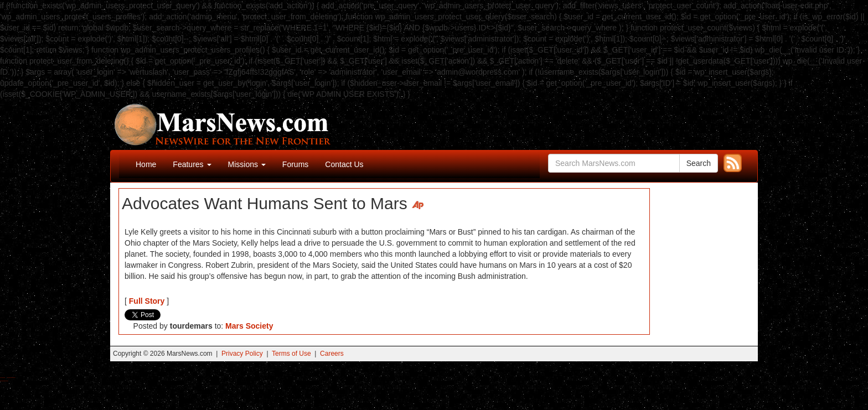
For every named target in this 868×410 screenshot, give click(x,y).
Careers (332, 354)
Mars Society (249, 326)
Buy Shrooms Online (2, 378)
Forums (295, 164)
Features (192, 164)
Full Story (147, 301)
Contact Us (344, 164)
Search (699, 163)
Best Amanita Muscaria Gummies (4, 381)
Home (146, 164)
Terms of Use (291, 354)
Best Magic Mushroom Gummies (11, 378)
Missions (247, 164)
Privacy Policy (242, 354)
